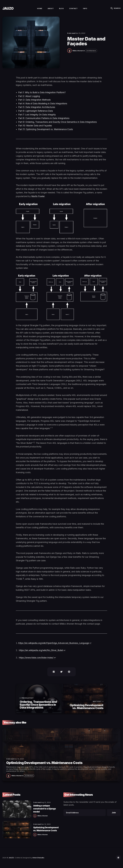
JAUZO (8, 9)
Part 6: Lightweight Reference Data (36, 112)
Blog (61, 9)
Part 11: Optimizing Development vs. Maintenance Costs (46, 131)
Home (40, 9)
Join (114, 814)
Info (85, 9)
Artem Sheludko (38, 858)
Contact (73, 9)
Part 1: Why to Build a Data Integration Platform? (42, 94)
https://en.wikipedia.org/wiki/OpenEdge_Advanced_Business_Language (54, 645)
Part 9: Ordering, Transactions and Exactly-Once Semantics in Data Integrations (58, 123)
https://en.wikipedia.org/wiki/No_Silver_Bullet (41, 652)
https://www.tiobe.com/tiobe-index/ (37, 659)
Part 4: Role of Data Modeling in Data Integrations (43, 105)
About (51, 9)
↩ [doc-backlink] (91, 645)
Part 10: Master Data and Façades (35, 127)
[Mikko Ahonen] (70, 52)
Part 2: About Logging (29, 98)
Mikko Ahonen (78, 52)
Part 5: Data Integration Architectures (37, 109)
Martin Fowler (38, 198)
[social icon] (118, 858)
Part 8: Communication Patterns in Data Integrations (44, 120)
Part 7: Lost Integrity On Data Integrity (37, 116)
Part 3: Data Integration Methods (35, 101)
